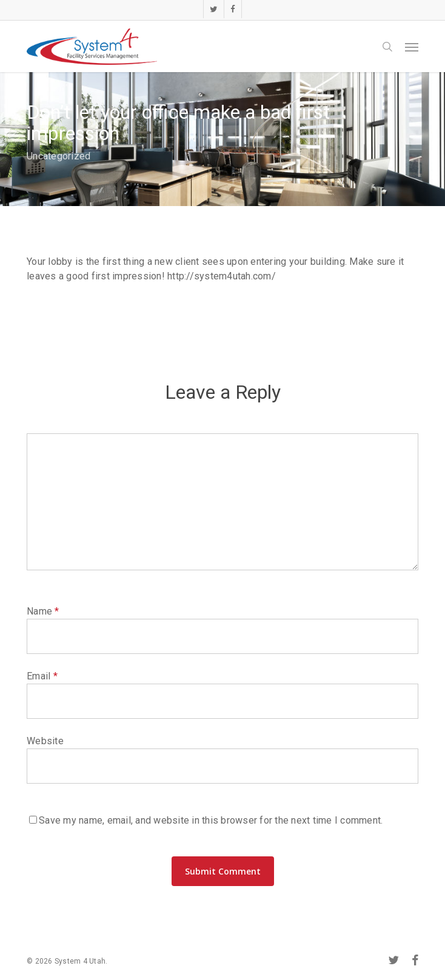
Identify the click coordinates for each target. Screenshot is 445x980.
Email (42, 676)
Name (43, 611)
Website (45, 741)
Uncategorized (59, 156)
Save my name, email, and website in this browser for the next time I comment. (211, 820)
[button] (412, 47)
